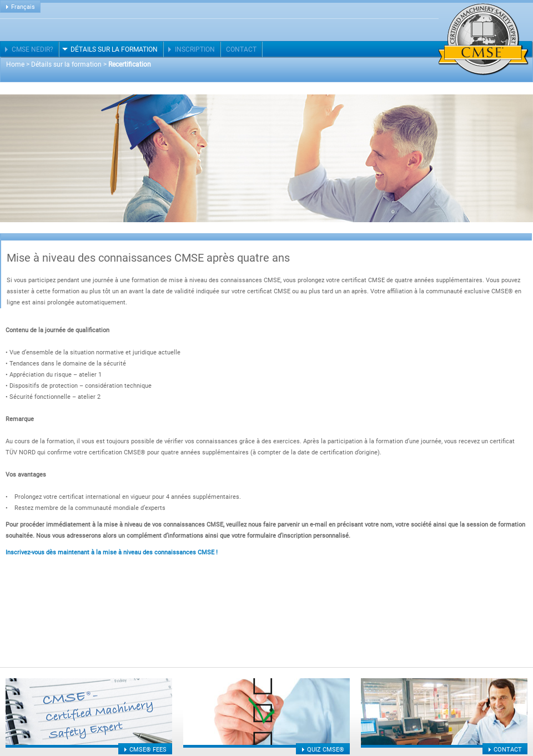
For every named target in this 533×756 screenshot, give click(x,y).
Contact (241, 49)
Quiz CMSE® (326, 750)
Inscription (195, 49)
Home (15, 64)
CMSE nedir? (32, 49)
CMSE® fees (148, 750)
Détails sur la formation (114, 49)
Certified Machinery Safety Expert (484, 39)
